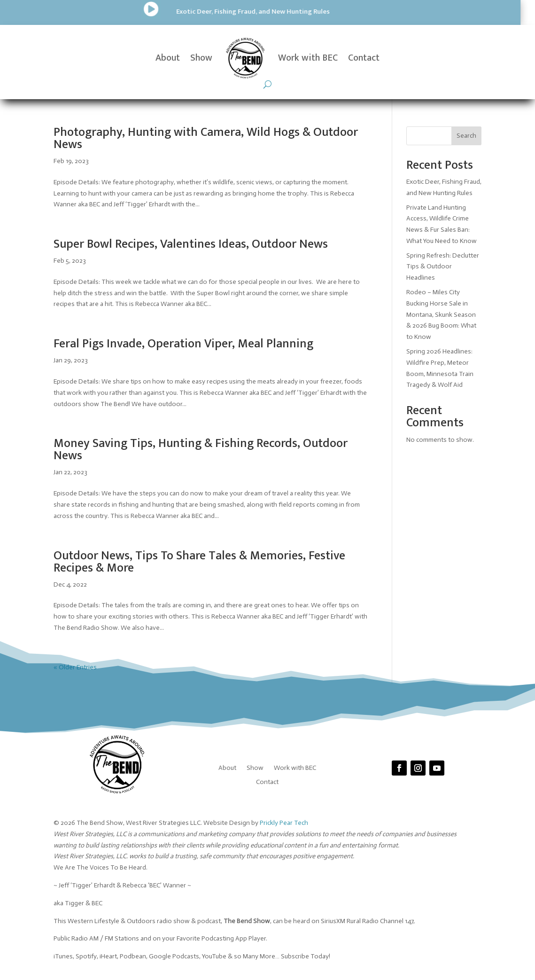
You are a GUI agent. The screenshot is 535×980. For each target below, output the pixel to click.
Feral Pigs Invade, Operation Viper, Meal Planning (183, 344)
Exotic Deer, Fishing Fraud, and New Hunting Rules (143, 12)
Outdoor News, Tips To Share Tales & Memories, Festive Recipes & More (199, 562)
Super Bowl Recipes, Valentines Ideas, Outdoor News (191, 244)
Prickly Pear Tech (284, 823)
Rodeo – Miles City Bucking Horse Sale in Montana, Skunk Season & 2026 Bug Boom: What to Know (441, 314)
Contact (364, 58)
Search (466, 136)
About (168, 58)
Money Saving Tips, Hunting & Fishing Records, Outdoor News (201, 450)
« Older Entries (75, 667)
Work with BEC (308, 58)
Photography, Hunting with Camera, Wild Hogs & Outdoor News (206, 138)
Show (201, 58)
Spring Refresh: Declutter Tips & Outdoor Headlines (443, 267)
